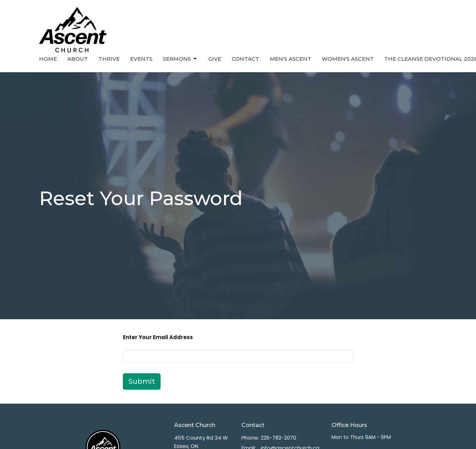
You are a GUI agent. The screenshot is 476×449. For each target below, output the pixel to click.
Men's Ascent (291, 59)
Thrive (109, 59)
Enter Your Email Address (158, 337)
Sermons (180, 59)
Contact (246, 59)
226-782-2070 (278, 438)
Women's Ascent (348, 59)
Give (215, 59)
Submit (142, 381)
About (78, 59)
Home (48, 59)
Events (141, 59)
